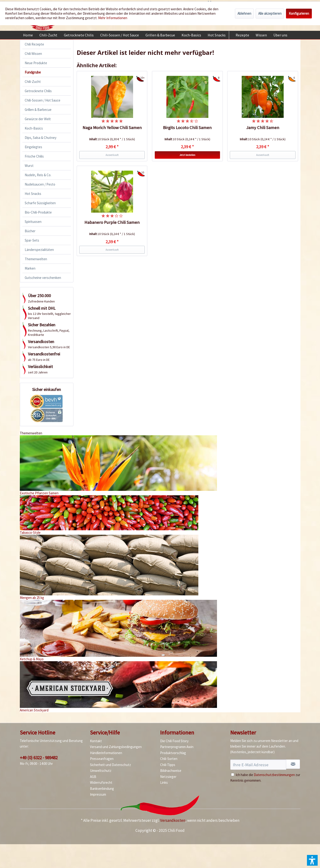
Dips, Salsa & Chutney (41, 138)
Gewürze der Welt (38, 119)
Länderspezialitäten (39, 250)
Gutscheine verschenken (43, 278)
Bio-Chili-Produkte (38, 212)
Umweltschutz (101, 771)
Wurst (29, 166)
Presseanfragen (102, 759)
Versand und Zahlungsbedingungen (116, 747)
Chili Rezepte (34, 44)
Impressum (98, 794)
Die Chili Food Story (174, 741)
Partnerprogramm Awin (177, 747)
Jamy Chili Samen (263, 128)
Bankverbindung (102, 789)
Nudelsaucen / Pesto (40, 184)
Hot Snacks (33, 194)
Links (164, 782)
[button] (312, 860)
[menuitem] (28, 35)
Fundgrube (33, 72)
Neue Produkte (36, 63)
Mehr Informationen (113, 18)
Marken (30, 268)
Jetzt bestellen (187, 155)
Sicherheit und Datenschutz (110, 765)
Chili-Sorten (169, 759)
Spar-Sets (32, 240)
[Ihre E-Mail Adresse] (258, 765)
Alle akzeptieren (270, 13)
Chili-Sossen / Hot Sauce (43, 100)
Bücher (30, 231)
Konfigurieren (299, 13)
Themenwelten (36, 259)
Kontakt (96, 741)
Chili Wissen (33, 54)
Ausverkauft (112, 155)
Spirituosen (33, 222)
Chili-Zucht (33, 82)
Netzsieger (168, 777)
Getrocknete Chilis (38, 91)
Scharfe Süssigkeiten (40, 203)
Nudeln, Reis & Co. (38, 175)
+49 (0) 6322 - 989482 (39, 758)
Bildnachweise (171, 771)
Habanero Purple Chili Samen (112, 222)
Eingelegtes (33, 147)
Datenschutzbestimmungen (274, 775)
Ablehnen (244, 13)
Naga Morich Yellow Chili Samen (112, 128)
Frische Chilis (34, 156)
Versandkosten (173, 820)
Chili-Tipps (168, 765)
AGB (93, 777)
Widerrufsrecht (101, 782)
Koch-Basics (34, 128)
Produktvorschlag (173, 753)
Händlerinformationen (106, 753)
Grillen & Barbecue (38, 110)
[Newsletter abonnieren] (293, 764)
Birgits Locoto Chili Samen (187, 128)
